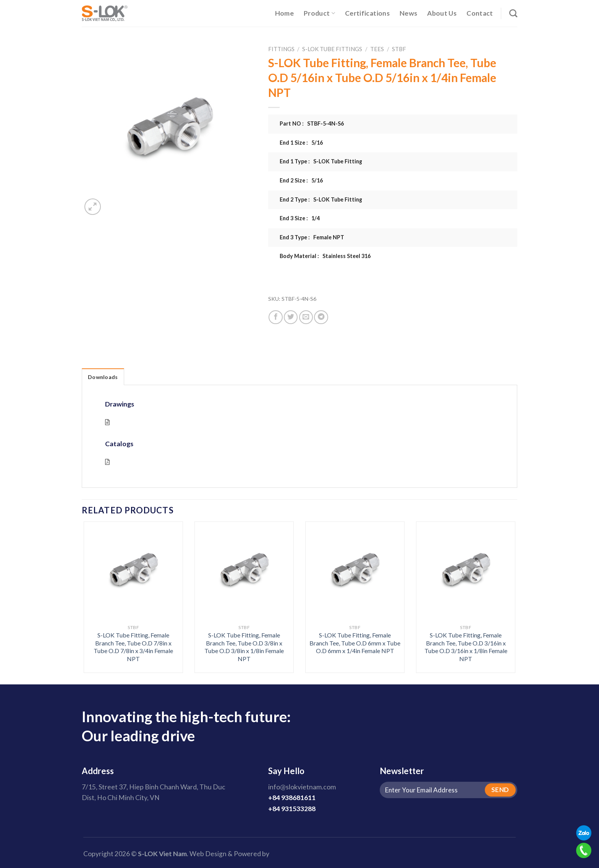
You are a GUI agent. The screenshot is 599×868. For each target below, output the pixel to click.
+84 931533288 (292, 809)
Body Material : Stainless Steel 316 (325, 256)
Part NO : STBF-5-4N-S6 (312, 123)
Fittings (281, 49)
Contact (480, 13)
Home (284, 13)
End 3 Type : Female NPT (312, 237)
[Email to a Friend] (306, 317)
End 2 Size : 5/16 (301, 180)
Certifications (367, 13)
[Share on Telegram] (321, 317)
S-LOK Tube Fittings (332, 49)
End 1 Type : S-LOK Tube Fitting (321, 161)
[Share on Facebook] (275, 317)
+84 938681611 (292, 798)
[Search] (513, 13)
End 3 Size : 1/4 (300, 218)
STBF (399, 49)
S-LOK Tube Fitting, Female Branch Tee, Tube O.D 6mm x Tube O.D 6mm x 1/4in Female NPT (355, 643)
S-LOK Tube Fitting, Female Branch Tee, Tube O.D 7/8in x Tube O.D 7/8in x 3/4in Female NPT (133, 647)
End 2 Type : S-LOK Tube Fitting (321, 199)
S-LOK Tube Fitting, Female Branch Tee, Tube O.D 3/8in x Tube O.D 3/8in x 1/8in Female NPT (244, 647)
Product (319, 13)
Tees (377, 49)
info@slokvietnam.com (302, 787)
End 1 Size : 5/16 (301, 143)
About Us (442, 13)
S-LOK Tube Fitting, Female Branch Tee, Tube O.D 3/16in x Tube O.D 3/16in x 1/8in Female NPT (466, 647)
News (408, 13)
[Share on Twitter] (291, 317)
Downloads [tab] (103, 377)
